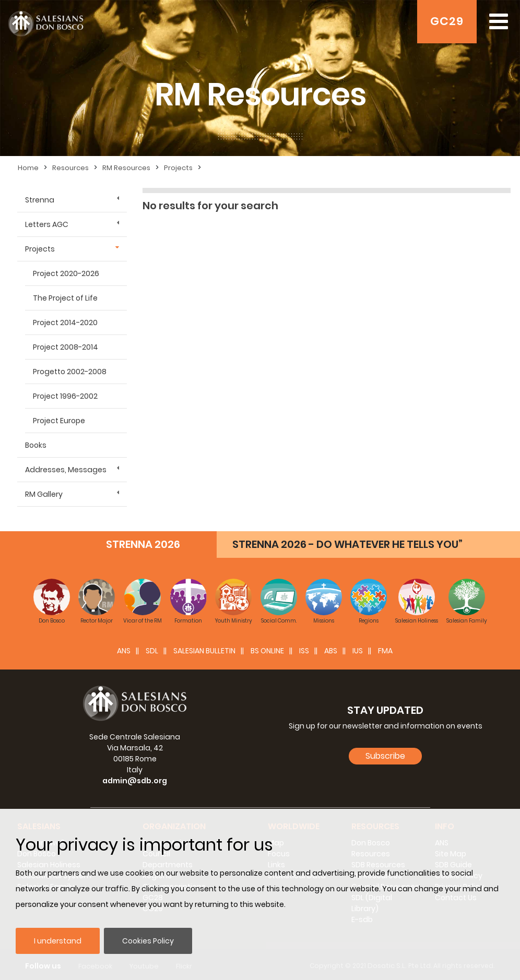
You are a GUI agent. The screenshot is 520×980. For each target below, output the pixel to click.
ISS (304, 648)
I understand (58, 941)
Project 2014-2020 (65, 322)
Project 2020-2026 (66, 273)
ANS (124, 648)
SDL (152, 648)
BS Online (267, 648)
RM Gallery (44, 494)
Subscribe (385, 753)
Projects (178, 168)
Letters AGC (47, 224)
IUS (358, 648)
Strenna (40, 200)
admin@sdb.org (135, 778)
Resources (70, 168)
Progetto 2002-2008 (70, 372)
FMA (385, 648)
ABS (331, 648)
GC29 (447, 21)
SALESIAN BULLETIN (204, 648)
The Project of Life (65, 298)
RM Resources (126, 168)
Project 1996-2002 (65, 396)
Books (36, 445)
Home (28, 168)
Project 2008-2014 (66, 347)
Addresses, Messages (66, 470)
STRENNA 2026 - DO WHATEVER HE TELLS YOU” (347, 541)
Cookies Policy (148, 941)
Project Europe (59, 421)
